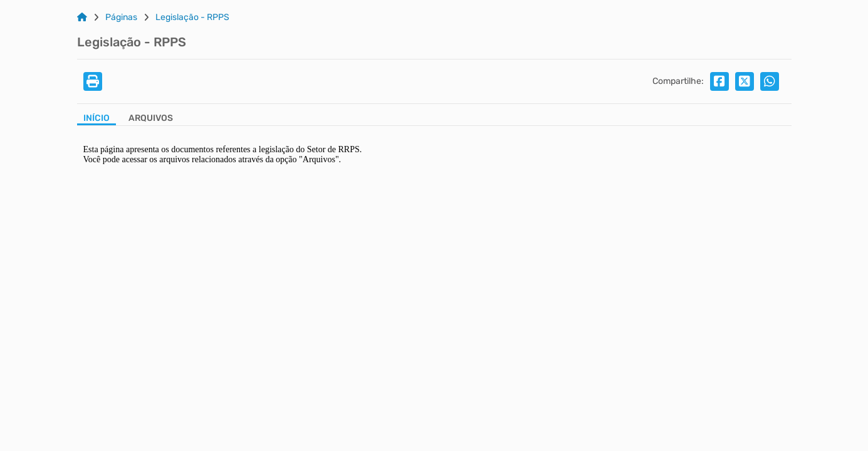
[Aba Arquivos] (151, 119)
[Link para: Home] (82, 18)
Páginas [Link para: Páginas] (121, 18)
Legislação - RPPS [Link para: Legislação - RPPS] (192, 18)
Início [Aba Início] (97, 118)
